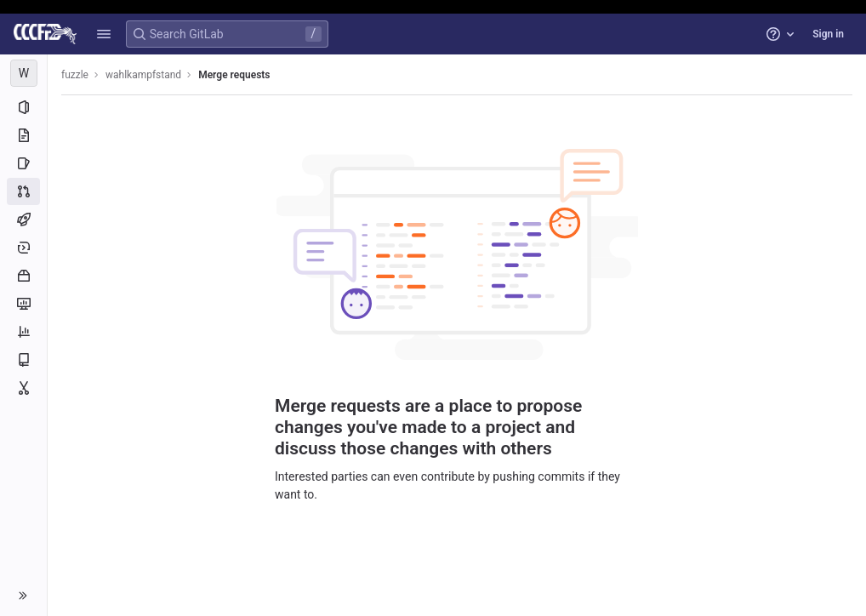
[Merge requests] (23, 191)
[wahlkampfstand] (24, 73)
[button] (104, 34)
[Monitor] (23, 304)
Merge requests (234, 75)
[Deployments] (23, 248)
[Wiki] (23, 360)
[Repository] (23, 135)
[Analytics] (23, 332)
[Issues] (23, 163)
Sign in (828, 34)
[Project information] (23, 107)
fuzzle (75, 75)
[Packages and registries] (23, 276)
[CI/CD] (23, 220)
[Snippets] (23, 388)
